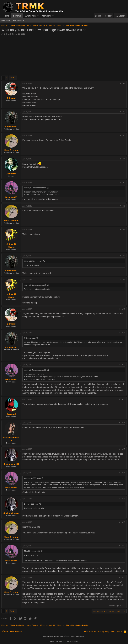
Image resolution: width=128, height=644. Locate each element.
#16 (124, 473)
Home (6, 16)
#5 (124, 182)
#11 (124, 333)
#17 (124, 499)
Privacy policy (104, 631)
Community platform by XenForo (64, 637)
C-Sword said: (30, 338)
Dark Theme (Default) (12, 631)
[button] (38, 16)
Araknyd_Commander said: (35, 188)
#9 (124, 280)
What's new (30, 16)
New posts (6, 20)
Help (113, 631)
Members (46, 16)
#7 (124, 229)
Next (12, 78)
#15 (124, 449)
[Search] (120, 16)
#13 (124, 399)
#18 (124, 522)
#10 (124, 309)
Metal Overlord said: (32, 551)
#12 (124, 365)
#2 (124, 112)
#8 (124, 256)
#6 (124, 206)
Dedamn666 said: (31, 504)
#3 (124, 135)
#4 (124, 159)
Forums (17, 16)
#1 (124, 83)
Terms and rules (90, 631)
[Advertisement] (64, 56)
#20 (124, 577)
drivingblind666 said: (32, 478)
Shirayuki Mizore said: (33, 261)
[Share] (120, 83)
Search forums (18, 20)
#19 (124, 546)
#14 (124, 423)
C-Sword (7, 34)
